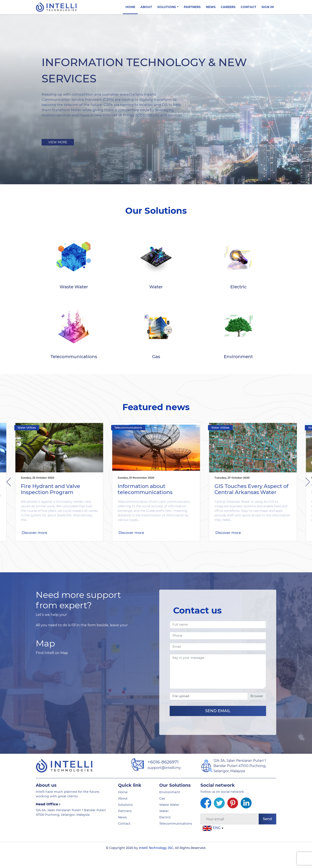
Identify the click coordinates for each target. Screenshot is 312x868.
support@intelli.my (164, 782)
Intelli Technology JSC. (156, 862)
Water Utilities (27, 442)
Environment (170, 806)
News (211, 7)
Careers (228, 7)
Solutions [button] (167, 7)
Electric (165, 832)
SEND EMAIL (218, 725)
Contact (249, 7)
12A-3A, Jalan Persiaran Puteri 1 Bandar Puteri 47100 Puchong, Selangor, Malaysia (240, 780)
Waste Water (169, 819)
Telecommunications (128, 442)
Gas (162, 813)
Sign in (268, 7)
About (146, 7)
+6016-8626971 (163, 776)
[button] (146, 179)
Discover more (34, 550)
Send (267, 833)
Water (164, 825)
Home (130, 7)
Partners (192, 7)
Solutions (125, 819)
